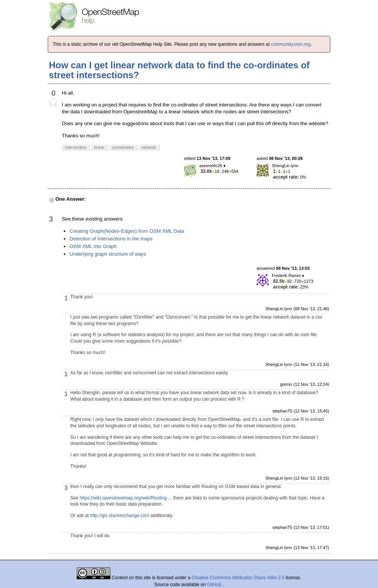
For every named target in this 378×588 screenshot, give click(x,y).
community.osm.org (291, 44)
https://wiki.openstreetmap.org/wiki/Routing (123, 498)
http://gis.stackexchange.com (120, 516)
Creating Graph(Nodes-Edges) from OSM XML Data (127, 231)
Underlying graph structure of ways (108, 254)
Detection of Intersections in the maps (111, 239)
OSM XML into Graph (93, 246)
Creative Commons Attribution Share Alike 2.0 (238, 578)
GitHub (215, 585)
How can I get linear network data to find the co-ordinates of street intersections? (179, 70)
